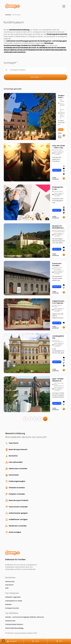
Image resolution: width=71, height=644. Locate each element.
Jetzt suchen (36, 77)
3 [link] (35, 419)
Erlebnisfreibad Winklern (14, 624)
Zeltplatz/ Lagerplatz (13, 597)
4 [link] (40, 419)
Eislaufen (8, 604)
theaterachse (10, 621)
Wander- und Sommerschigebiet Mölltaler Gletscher (25, 617)
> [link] (45, 419)
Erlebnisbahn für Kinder (14, 601)
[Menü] (64, 6)
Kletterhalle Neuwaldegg (14, 628)
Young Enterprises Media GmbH (25, 633)
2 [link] (30, 419)
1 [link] (25, 419)
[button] (3, 641)
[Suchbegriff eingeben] (37, 70)
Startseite (8, 15)
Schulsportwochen (12, 608)
